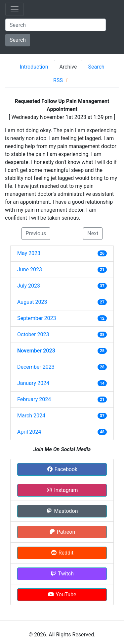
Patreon (62, 532)
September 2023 (37, 318)
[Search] (56, 25)
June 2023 (30, 269)
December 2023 (36, 367)
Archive (68, 67)
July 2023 (29, 286)
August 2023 (32, 302)
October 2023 (33, 334)
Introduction (34, 67)
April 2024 (29, 432)
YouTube (62, 594)
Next (93, 233)
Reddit (62, 553)
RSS (62, 80)
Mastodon (62, 511)
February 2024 (34, 399)
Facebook (62, 469)
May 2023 (29, 253)
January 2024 (33, 383)
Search (18, 40)
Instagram (62, 490)
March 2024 (31, 416)
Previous (36, 233)
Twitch (62, 574)
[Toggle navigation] (15, 9)
